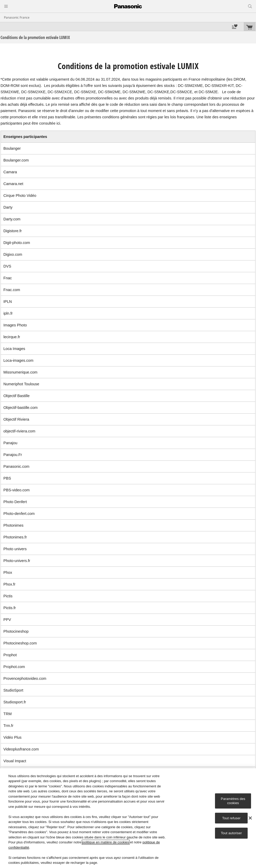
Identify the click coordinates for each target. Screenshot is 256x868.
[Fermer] (250, 818)
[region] (128, 818)
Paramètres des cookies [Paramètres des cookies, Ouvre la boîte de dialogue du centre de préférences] (233, 801)
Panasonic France (17, 17)
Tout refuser (231, 818)
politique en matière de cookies (106, 842)
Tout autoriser (231, 833)
